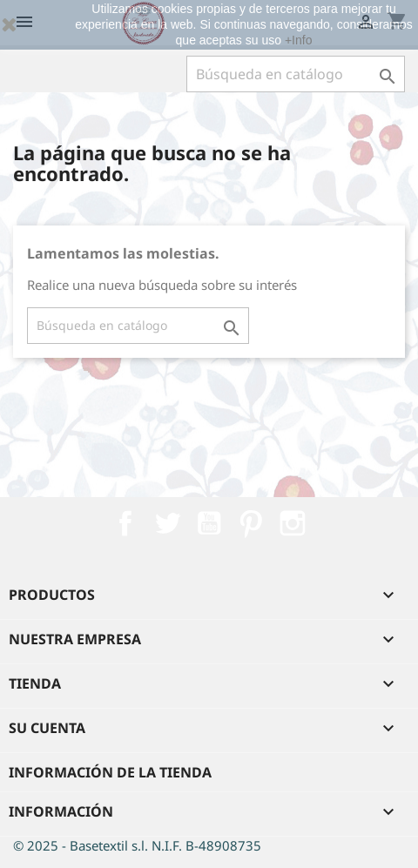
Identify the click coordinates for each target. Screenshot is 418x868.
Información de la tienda (110, 772)
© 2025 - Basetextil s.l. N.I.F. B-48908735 (137, 845)
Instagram (293, 523)
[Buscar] (296, 74)
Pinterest (251, 523)
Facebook (125, 523)
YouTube (209, 523)
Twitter (167, 523)
